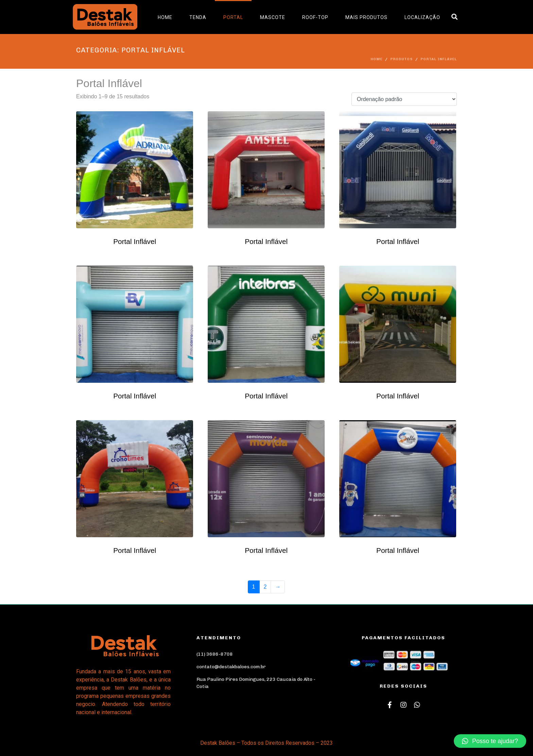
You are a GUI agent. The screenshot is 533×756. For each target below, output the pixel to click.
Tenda (198, 17)
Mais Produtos (366, 17)
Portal (233, 17)
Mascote (273, 17)
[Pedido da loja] (404, 99)
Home (165, 17)
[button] (490, 741)
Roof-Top (315, 17)
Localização (422, 17)
